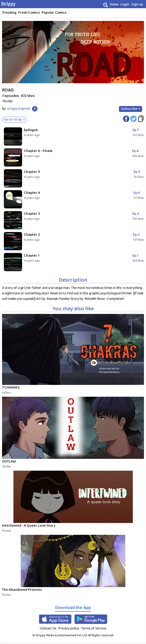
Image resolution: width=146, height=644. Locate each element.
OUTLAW (9, 461)
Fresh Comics (29, 13)
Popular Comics (54, 13)
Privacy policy (69, 628)
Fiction (7, 595)
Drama (6, 531)
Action (6, 393)
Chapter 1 (32, 256)
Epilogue (31, 130)
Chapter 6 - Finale (38, 151)
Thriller (7, 467)
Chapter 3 (32, 214)
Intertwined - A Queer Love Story (29, 526)
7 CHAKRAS (11, 388)
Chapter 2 (32, 235)
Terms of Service (94, 628)
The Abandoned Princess (22, 590)
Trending (9, 13)
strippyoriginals (19, 109)
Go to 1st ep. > (14, 120)
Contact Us (48, 628)
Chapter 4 (32, 193)
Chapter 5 (32, 172)
